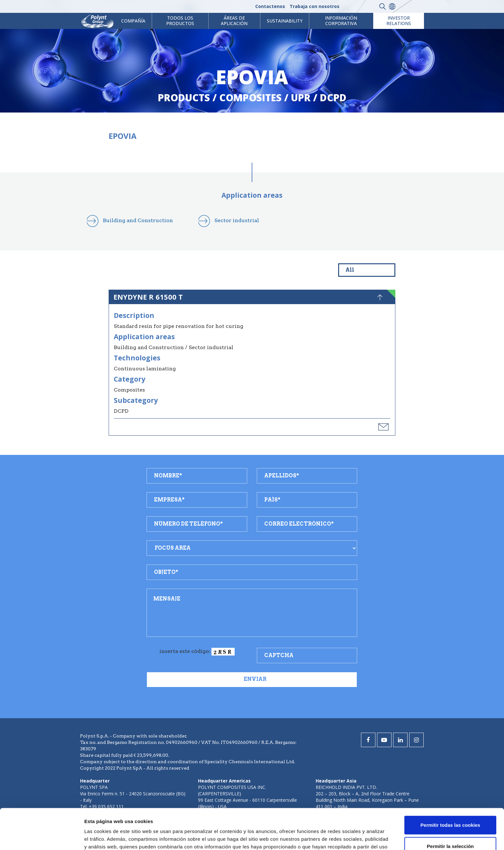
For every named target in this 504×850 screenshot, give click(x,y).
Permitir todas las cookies (450, 787)
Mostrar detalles (345, 837)
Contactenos (270, 6)
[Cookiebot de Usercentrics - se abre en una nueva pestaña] (42, 837)
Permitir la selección (450, 808)
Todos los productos (180, 21)
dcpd (333, 98)
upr (301, 98)
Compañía (133, 21)
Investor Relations (399, 21)
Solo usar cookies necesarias (450, 829)
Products (184, 98)
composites (250, 98)
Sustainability (285, 21)
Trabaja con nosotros (315, 6)
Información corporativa (341, 21)
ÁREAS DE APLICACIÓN (234, 21)
